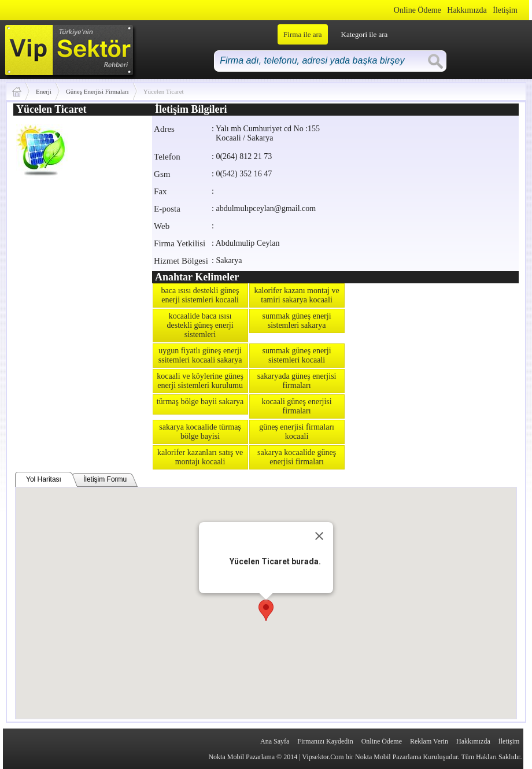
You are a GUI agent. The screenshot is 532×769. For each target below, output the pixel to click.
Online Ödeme (418, 10)
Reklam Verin (429, 741)
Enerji (44, 91)
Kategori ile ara (365, 34)
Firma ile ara (302, 34)
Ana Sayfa (275, 741)
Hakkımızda (467, 10)
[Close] (319, 536)
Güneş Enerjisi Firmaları (97, 91)
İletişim (505, 10)
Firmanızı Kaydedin (325, 741)
